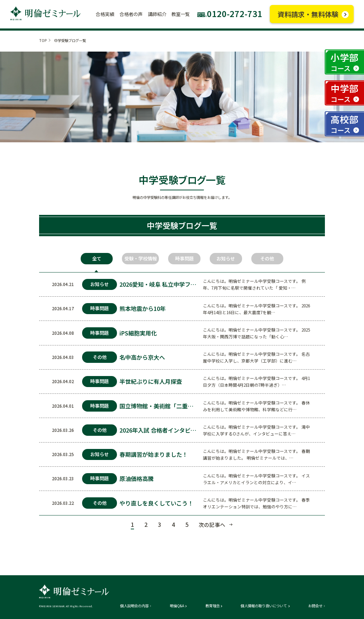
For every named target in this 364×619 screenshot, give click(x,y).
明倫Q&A (177, 606)
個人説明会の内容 (134, 606)
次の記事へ (212, 525)
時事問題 (184, 258)
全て (97, 258)
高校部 (344, 124)
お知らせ (226, 258)
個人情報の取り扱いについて (264, 606)
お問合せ (315, 606)
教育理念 (213, 606)
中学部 (344, 93)
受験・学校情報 (141, 258)
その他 (267, 258)
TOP (43, 40)
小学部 (344, 62)
